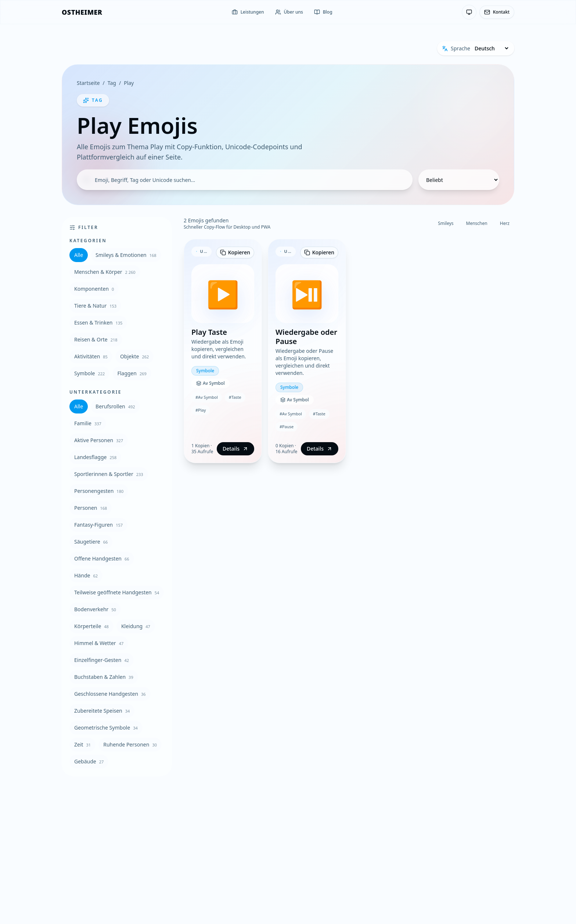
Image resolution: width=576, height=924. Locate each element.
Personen (91, 508)
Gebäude (89, 761)
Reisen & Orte (96, 339)
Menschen (477, 223)
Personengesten (99, 491)
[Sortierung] (459, 180)
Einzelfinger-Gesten (102, 660)
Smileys (446, 223)
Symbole (89, 373)
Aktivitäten (91, 356)
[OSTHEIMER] (82, 12)
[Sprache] (491, 48)
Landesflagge (95, 457)
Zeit (82, 744)
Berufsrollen (115, 406)
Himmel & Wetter (99, 643)
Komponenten (94, 289)
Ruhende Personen (130, 744)
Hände (86, 575)
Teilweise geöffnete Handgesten (117, 592)
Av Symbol (210, 383)
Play (129, 83)
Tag (112, 83)
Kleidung (136, 626)
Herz (505, 223)
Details (235, 449)
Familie (88, 423)
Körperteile (91, 626)
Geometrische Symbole (106, 728)
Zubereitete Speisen (102, 711)
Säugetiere (91, 542)
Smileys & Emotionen (126, 255)
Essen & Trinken (98, 323)
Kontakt (497, 12)
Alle (79, 255)
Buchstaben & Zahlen (104, 677)
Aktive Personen (99, 440)
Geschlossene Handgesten (110, 694)
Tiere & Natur (95, 306)
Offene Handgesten (102, 558)
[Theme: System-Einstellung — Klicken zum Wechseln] (469, 12)
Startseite (88, 83)
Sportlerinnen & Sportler (109, 474)
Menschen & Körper (105, 272)
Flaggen (132, 373)
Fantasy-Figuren (98, 525)
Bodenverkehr (95, 609)
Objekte (134, 356)
